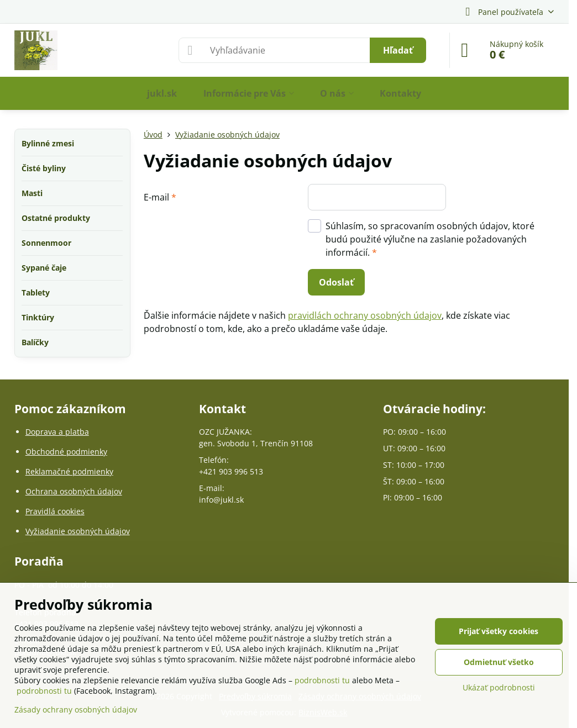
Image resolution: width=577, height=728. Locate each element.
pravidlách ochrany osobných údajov (365, 315)
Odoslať (336, 282)
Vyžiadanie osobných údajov (78, 531)
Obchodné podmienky (66, 452)
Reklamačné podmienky (69, 471)
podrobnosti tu (322, 680)
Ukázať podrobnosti (499, 687)
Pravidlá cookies (55, 511)
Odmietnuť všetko (499, 662)
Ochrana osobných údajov (74, 491)
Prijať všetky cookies (499, 631)
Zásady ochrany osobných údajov (76, 709)
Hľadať (398, 50)
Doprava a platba (57, 432)
